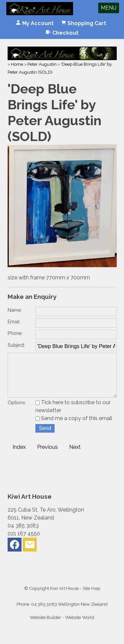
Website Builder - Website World (62, 626)
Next (75, 456)
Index (19, 456)
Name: (15, 310)
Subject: (16, 345)
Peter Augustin (42, 64)
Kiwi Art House (64, 597)
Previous (47, 456)
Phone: (15, 333)
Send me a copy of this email (74, 428)
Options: (17, 412)
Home (17, 64)
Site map (91, 597)
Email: (14, 322)
